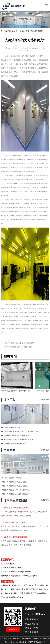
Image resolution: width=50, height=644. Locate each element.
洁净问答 (39, 31)
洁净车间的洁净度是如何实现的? (17, 494)
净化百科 (29, 31)
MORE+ (45, 400)
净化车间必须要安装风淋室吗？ (22, 343)
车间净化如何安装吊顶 (13, 478)
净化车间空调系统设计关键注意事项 (18, 439)
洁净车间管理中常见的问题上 (15, 486)
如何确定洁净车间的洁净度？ (21, 347)
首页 (21, 31)
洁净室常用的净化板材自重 (15, 443)
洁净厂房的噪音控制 (12, 427)
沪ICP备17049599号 (37, 642)
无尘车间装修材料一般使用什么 (16, 490)
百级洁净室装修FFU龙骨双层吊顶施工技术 (21, 431)
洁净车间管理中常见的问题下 (15, 482)
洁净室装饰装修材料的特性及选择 (17, 435)
